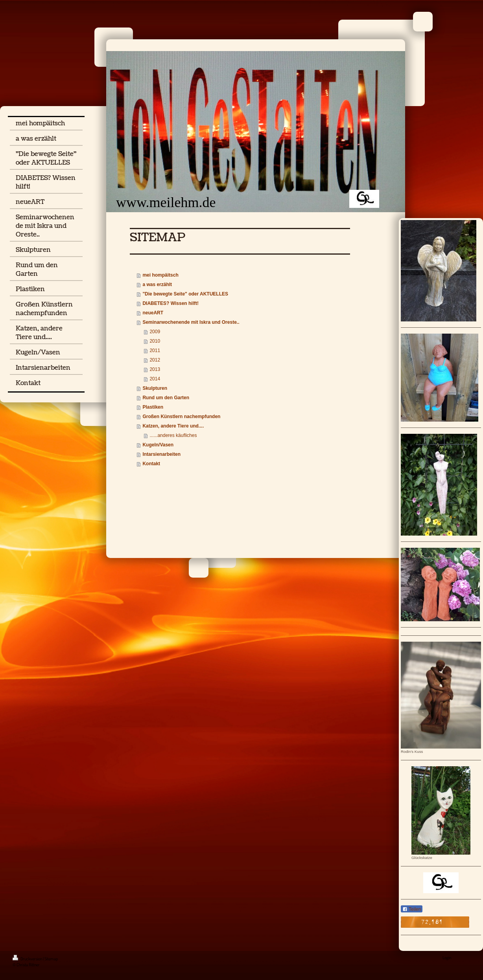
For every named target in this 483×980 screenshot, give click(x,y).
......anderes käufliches (173, 435)
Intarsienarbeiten (161, 454)
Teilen (412, 909)
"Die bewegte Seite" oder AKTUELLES (185, 294)
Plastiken (153, 407)
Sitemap (51, 959)
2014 (155, 379)
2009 (155, 332)
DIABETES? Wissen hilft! (171, 303)
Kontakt (151, 464)
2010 (155, 341)
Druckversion (28, 959)
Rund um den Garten (166, 398)
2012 (155, 360)
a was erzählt (157, 284)
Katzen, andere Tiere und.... (173, 426)
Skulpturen (155, 388)
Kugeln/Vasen (158, 445)
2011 (155, 351)
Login (447, 958)
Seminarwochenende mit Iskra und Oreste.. (191, 322)
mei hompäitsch (160, 275)
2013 (155, 369)
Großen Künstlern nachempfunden (181, 417)
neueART (153, 313)
